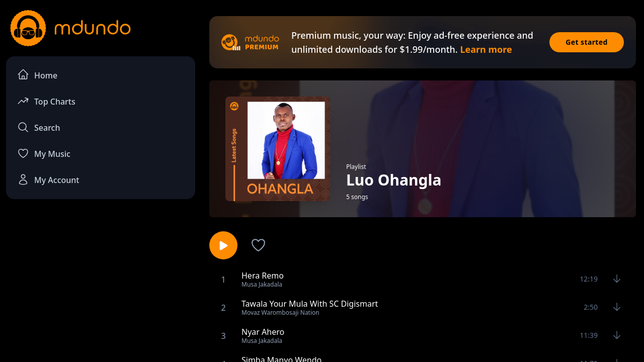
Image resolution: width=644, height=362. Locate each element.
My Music (44, 153)
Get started (587, 42)
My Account (48, 179)
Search (38, 127)
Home (37, 75)
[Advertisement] (101, 290)
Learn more (486, 49)
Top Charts (46, 101)
